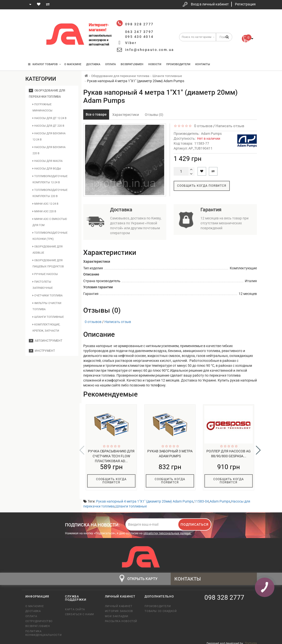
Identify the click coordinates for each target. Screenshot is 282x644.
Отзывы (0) (154, 115)
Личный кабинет (119, 603)
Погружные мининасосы (42, 107)
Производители (178, 64)
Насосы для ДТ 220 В (48, 126)
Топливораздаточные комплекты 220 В (50, 193)
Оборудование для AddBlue (48, 250)
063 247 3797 (33, 35)
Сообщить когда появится (202, 186)
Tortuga (251, 640)
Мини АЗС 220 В (44, 211)
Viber (131, 43)
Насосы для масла (48, 161)
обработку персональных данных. (167, 530)
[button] (258, 449)
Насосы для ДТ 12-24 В (50, 118)
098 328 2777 (33, 20)
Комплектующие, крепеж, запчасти (46, 328)
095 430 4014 (34, 50)
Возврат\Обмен (132, 64)
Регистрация (245, 4)
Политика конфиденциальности (42, 630)
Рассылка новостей (121, 618)
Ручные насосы (45, 274)
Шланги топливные (48, 317)
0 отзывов (202, 126)
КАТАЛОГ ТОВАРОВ (44, 64)
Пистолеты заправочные (43, 285)
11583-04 (201, 498)
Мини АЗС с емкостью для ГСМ (50, 222)
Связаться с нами (80, 611)
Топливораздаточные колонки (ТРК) (50, 236)
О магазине (73, 64)
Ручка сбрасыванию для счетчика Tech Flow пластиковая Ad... (111, 456)
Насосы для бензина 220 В (49, 150)
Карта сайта (75, 606)
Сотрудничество (39, 618)
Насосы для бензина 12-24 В (49, 137)
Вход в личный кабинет (210, 4)
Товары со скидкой (161, 608)
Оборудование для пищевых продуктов (48, 263)
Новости (155, 64)
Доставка (93, 64)
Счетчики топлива (48, 296)
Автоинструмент (46, 341)
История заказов (119, 608)
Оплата (110, 64)
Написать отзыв (230, 126)
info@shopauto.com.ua (150, 50)
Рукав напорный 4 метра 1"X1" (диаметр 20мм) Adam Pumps (145, 498)
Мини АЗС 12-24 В (45, 204)
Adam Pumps (211, 134)
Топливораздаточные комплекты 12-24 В (50, 179)
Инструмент (42, 351)
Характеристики (126, 115)
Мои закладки (117, 613)
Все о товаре (96, 114)
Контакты (203, 64)
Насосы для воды (47, 169)
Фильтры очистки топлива (47, 306)
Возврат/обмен (38, 623)
